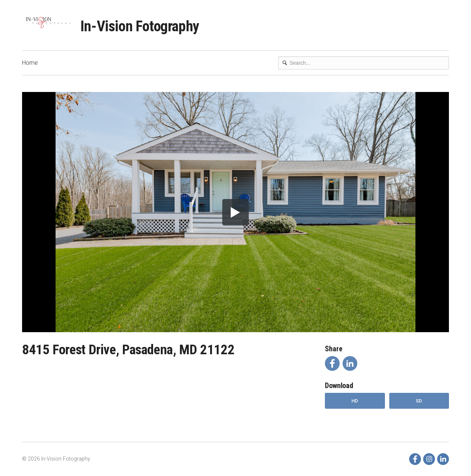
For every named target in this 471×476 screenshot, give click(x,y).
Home (30, 63)
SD (419, 401)
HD (355, 401)
